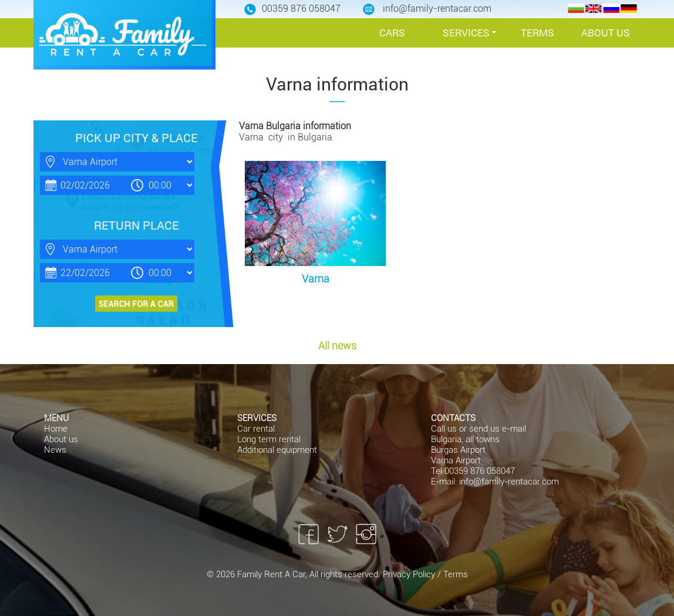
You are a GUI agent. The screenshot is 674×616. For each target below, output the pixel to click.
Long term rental (269, 439)
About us (61, 439)
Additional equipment (277, 450)
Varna (316, 279)
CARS (392, 33)
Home (56, 429)
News (55, 450)
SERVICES (466, 33)
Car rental (256, 429)
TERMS (537, 33)
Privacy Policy (410, 574)
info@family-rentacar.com (509, 482)
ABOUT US (606, 33)
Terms (456, 574)
